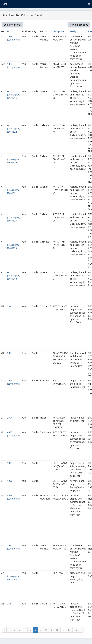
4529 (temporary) (13, 497)
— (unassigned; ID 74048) (14, 576)
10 (57, 630)
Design (74, 31)
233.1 (10, 604)
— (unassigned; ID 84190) (14, 245)
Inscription (58, 31)
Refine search (12, 25)
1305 (10, 463)
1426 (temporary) (13, 382)
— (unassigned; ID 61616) (14, 95)
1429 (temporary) (13, 38)
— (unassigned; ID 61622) (14, 128)
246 (9, 353)
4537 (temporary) (13, 434)
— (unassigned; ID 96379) (14, 159)
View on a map (79, 25)
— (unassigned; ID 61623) (14, 217)
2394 (10, 418)
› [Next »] (81, 630)
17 (69, 630)
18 (76, 630)
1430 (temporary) (13, 547)
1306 (10, 481)
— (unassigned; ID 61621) (14, 190)
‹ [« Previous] (4, 630)
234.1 (10, 306)
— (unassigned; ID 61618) (14, 276)
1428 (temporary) (13, 65)
